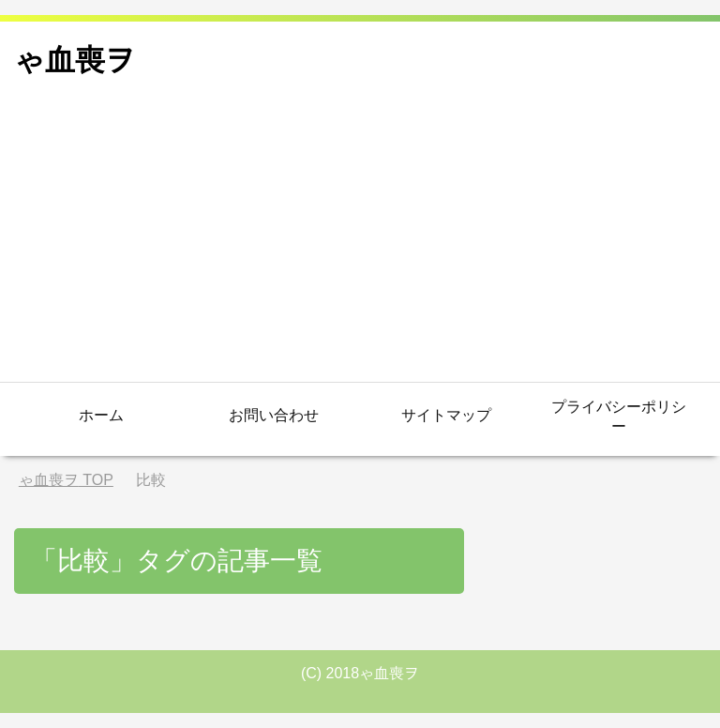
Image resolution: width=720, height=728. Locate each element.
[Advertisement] (360, 241)
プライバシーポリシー (619, 417)
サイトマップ (446, 415)
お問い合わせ (274, 415)
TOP (66, 480)
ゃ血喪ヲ (75, 60)
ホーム (101, 415)
